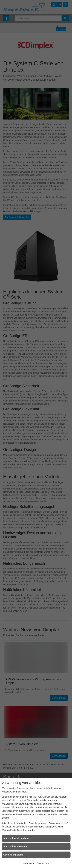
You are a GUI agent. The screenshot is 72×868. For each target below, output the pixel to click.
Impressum (28, 863)
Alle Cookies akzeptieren (16, 838)
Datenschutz (43, 863)
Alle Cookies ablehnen (15, 846)
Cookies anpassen (13, 855)
